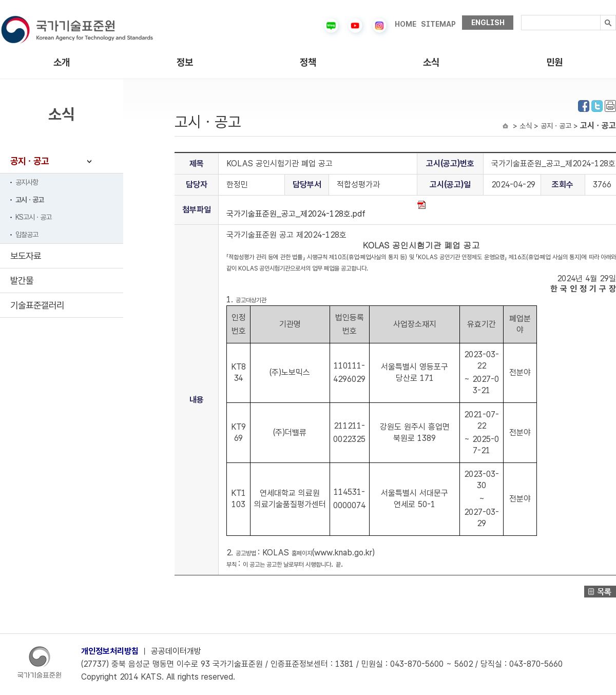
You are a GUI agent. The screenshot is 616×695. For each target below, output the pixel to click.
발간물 (22, 281)
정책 (308, 62)
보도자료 (26, 256)
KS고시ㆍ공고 (33, 217)
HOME (406, 24)
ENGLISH (488, 23)
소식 (431, 62)
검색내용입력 (521, 15)
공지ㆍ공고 (30, 161)
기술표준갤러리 (37, 305)
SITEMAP (438, 24)
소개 (62, 62)
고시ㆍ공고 (30, 200)
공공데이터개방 (176, 651)
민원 (554, 62)
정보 (185, 62)
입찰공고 (27, 235)
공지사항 (27, 182)
